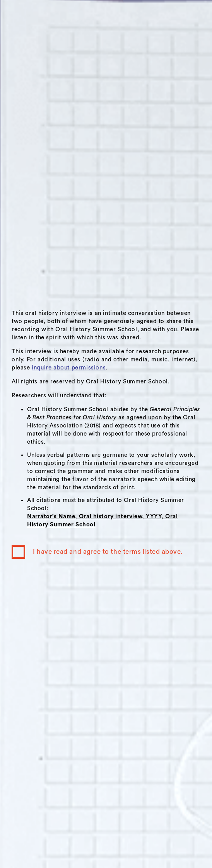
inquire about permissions (69, 368)
